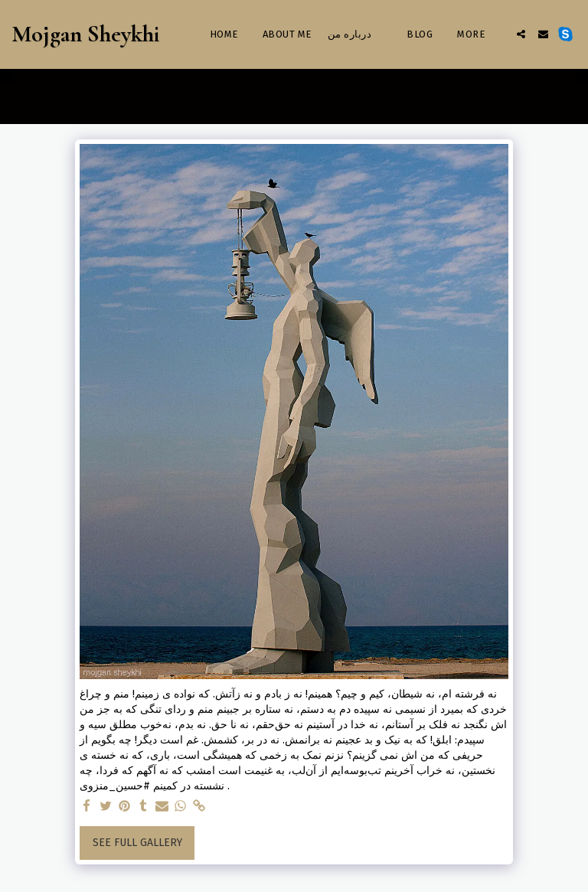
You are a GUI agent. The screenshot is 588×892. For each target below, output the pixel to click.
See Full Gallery (137, 843)
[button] (521, 34)
